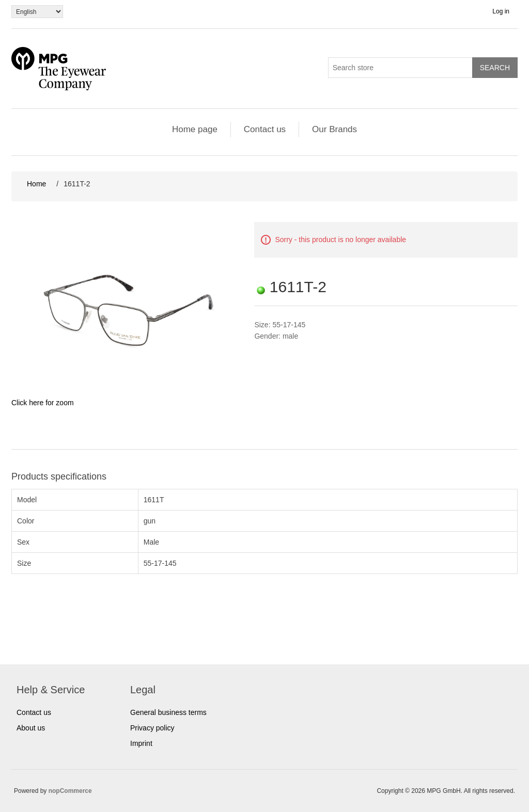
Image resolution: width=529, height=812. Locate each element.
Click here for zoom (43, 403)
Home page (195, 129)
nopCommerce (70, 791)
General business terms (168, 712)
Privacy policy (152, 728)
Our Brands (334, 129)
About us (31, 728)
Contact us (265, 129)
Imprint (141, 743)
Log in (501, 11)
